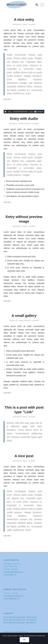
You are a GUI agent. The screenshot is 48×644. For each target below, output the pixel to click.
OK (24, 640)
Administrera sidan (9, 632)
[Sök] (36, 5)
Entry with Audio (24, 119)
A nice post (24, 456)
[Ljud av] (35, 112)
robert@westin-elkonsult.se (14, 596)
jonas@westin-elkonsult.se (13, 572)
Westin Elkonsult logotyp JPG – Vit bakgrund (20, 620)
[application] (24, 112)
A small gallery (24, 316)
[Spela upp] (6, 112)
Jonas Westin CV (10, 575)
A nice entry (24, 19)
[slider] (20, 112)
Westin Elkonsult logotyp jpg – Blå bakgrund (20, 623)
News (25, 24)
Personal (27, 124)
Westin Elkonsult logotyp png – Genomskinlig (20, 617)
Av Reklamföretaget (22, 632)
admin (33, 24)
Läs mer (8, 99)
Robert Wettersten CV (12, 599)
